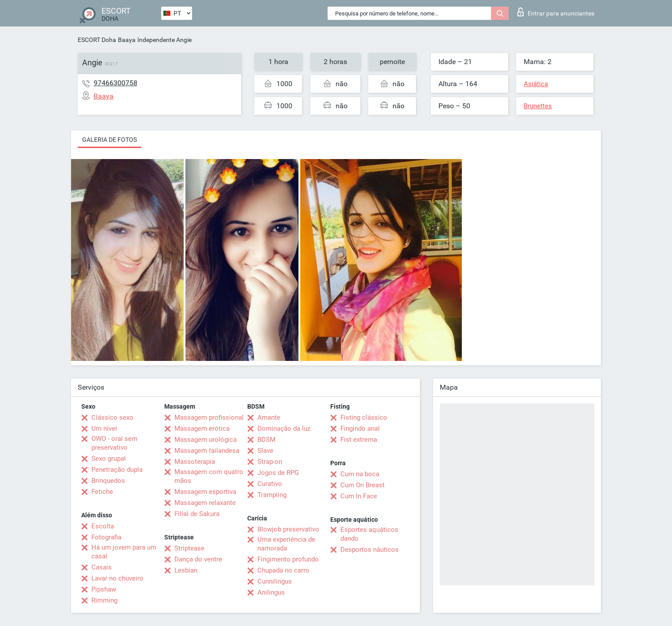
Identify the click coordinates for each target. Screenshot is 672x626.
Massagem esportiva (205, 492)
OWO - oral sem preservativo (114, 443)
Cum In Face (359, 496)
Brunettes (538, 106)
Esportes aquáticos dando (369, 534)
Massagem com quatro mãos (209, 476)
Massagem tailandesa (207, 451)
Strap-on (270, 462)
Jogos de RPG (278, 473)
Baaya (127, 40)
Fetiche (102, 492)
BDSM (266, 440)
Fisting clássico (364, 417)
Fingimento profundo (288, 559)
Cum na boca (360, 474)
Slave (265, 451)
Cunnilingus (275, 581)
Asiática (536, 84)
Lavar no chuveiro (117, 578)
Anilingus (271, 592)
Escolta (103, 526)
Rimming (104, 600)
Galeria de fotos (109, 140)
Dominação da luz (284, 429)
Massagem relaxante (205, 503)
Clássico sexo (112, 417)
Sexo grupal (109, 459)
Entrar (556, 12)
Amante (269, 417)
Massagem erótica (202, 429)
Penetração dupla (117, 470)
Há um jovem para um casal (124, 552)
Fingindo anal (360, 429)
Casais (102, 567)
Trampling (272, 495)
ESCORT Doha (97, 40)
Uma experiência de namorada (286, 544)
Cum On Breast (362, 485)
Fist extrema (359, 440)
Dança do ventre (198, 559)
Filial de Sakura (197, 514)
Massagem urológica (206, 440)
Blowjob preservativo (288, 529)
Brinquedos (108, 481)
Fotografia (106, 537)
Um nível (104, 429)
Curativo (270, 484)
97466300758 (115, 83)
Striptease (189, 548)
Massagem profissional (209, 417)
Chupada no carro (283, 570)
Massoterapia (195, 462)
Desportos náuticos (370, 550)
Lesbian (186, 570)
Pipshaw (104, 589)
